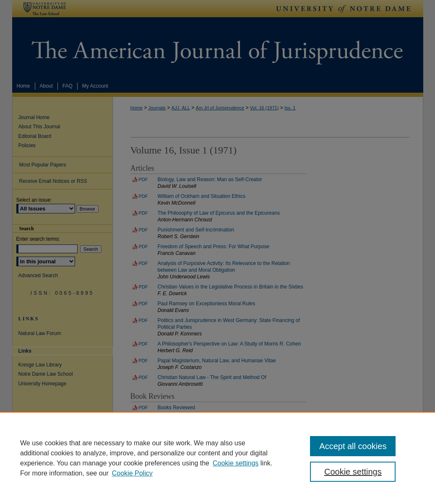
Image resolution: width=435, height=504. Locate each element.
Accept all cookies (353, 446)
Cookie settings (236, 463)
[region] (217, 458)
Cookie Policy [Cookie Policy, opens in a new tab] (132, 473)
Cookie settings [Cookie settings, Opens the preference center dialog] (353, 472)
